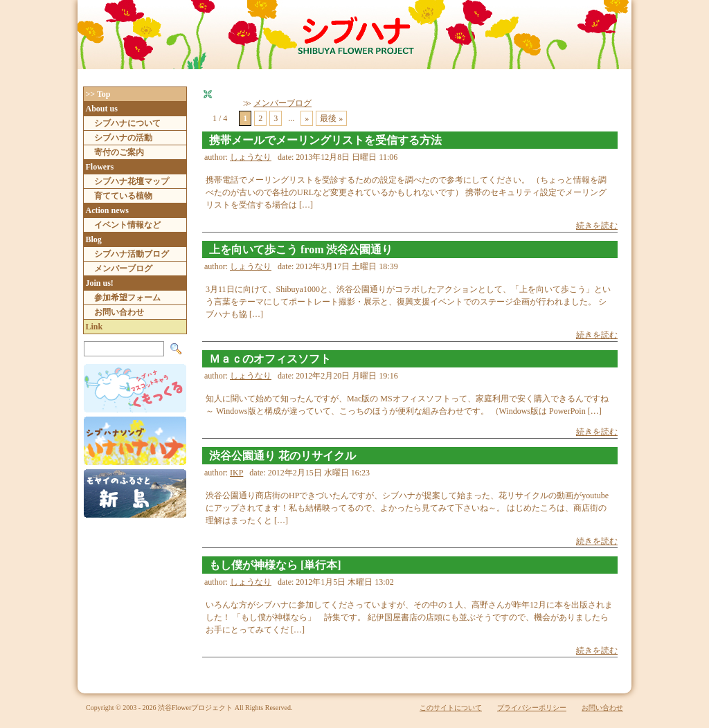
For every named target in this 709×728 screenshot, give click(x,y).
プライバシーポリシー (532, 708)
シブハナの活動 (123, 138)
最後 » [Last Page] (331, 118)
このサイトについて (451, 708)
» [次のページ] (307, 118)
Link (95, 327)
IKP (236, 473)
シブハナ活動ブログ (132, 254)
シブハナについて (127, 123)
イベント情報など (127, 225)
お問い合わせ (119, 312)
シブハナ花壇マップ (132, 181)
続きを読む (597, 226)
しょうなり (251, 157)
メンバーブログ (282, 103)
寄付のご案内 (119, 152)
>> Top (98, 94)
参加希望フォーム (127, 298)
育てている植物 (123, 196)
